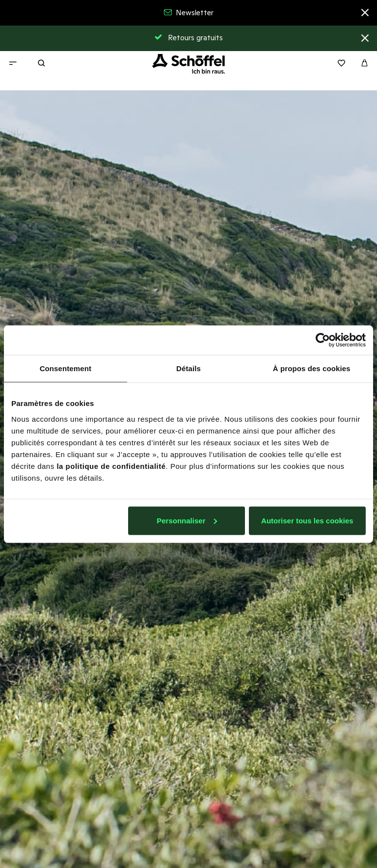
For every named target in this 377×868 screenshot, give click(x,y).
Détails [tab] (188, 368)
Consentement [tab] (66, 368)
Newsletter (189, 13)
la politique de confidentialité (111, 466)
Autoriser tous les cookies (307, 520)
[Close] (365, 14)
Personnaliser (187, 520)
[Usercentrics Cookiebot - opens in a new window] (323, 340)
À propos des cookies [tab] (312, 368)
